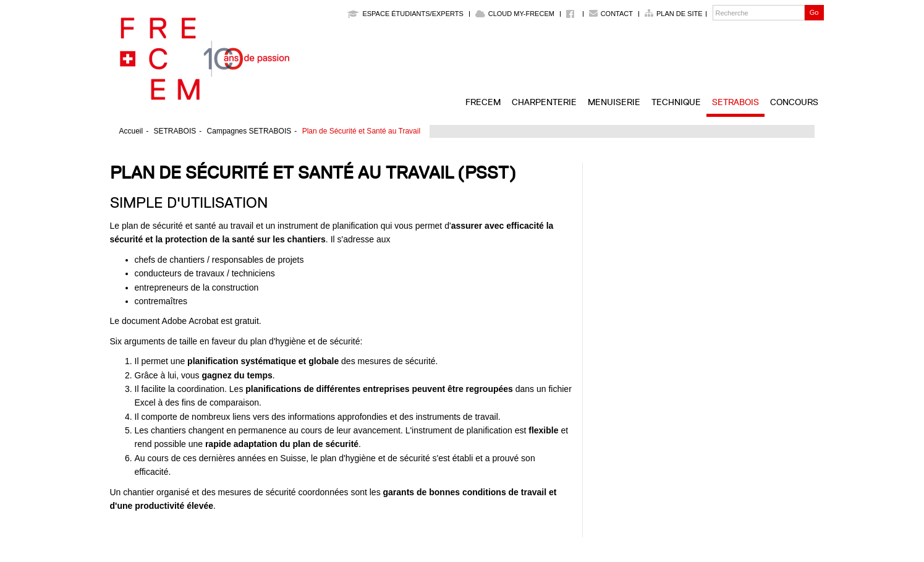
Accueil (131, 131)
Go (814, 12)
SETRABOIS (735, 102)
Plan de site (680, 14)
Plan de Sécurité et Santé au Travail (361, 131)
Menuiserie (614, 102)
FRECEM (483, 102)
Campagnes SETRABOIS (249, 131)
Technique (676, 102)
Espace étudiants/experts (405, 14)
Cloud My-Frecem (515, 14)
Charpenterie (544, 102)
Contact (617, 14)
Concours (794, 102)
